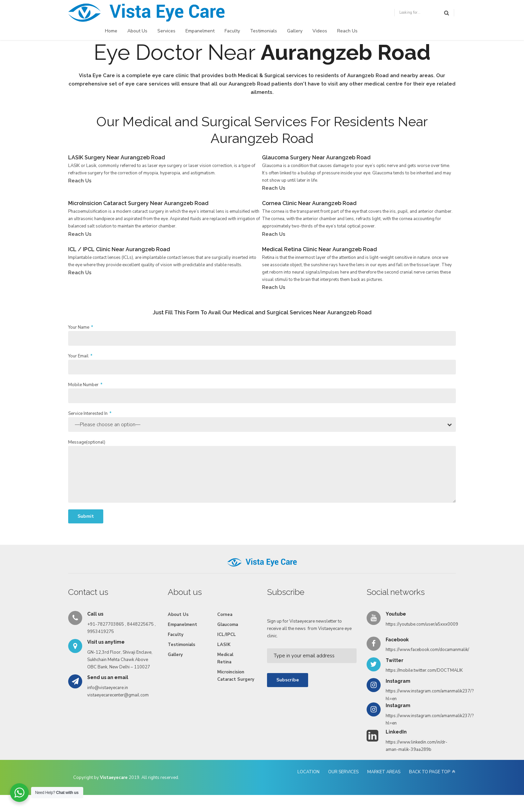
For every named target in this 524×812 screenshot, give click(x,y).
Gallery (295, 31)
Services (166, 31)
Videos (320, 31)
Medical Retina (225, 658)
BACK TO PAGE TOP (430, 772)
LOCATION (308, 772)
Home (111, 31)
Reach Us (347, 31)
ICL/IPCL (227, 635)
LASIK (224, 645)
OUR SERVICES (343, 772)
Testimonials (264, 31)
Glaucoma (228, 625)
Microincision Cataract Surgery (236, 676)
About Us (137, 31)
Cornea (225, 615)
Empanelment (200, 31)
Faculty (232, 31)
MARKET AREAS (384, 772)
